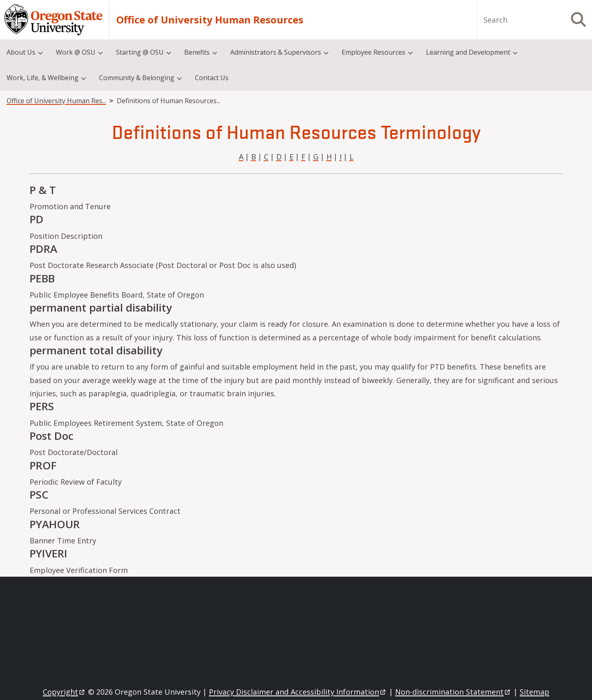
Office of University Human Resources (210, 20)
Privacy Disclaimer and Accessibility (298, 692)
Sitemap (534, 692)
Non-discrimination (453, 692)
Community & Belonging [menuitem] (137, 78)
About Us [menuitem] (21, 52)
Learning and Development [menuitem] (468, 52)
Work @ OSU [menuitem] (76, 52)
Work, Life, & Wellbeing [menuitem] (43, 78)
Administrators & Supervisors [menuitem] (276, 52)
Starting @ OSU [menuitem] (140, 52)
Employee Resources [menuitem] (373, 52)
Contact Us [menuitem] (212, 78)
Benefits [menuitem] (197, 52)
